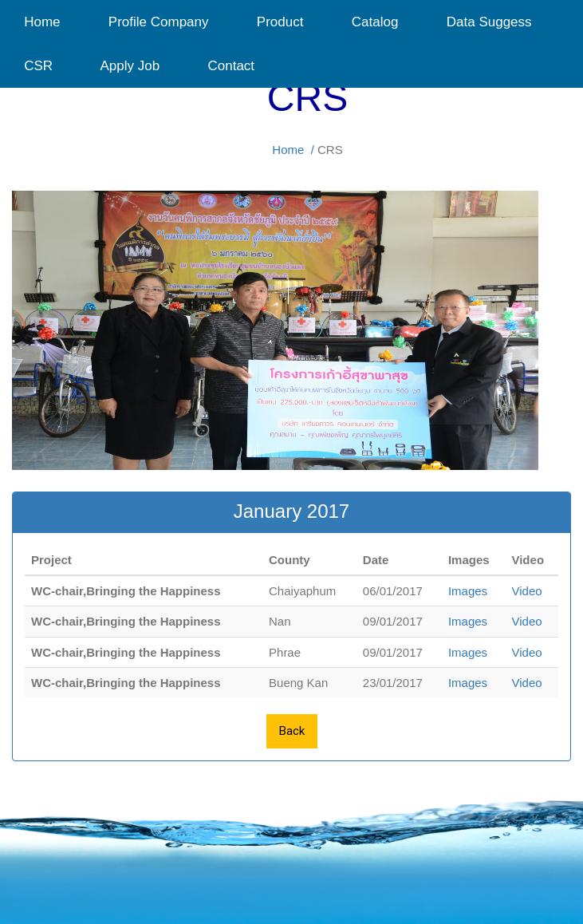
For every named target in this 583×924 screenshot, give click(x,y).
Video (526, 591)
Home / (293, 150)
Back (292, 731)
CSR (38, 66)
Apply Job (130, 66)
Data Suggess (489, 22)
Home (42, 22)
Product (280, 22)
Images (468, 591)
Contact (225, 66)
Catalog (375, 22)
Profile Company (159, 22)
